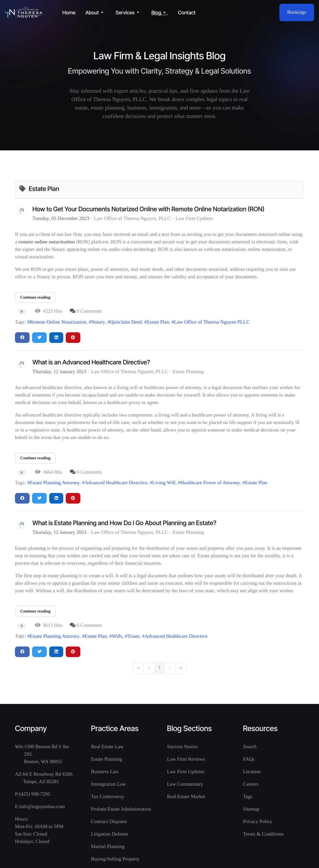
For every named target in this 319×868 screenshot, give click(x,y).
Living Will (164, 483)
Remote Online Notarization (58, 322)
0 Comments (89, 311)
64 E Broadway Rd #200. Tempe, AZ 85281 (48, 778)
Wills (117, 636)
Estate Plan (158, 322)
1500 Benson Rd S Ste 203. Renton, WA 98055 (46, 754)
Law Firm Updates (194, 219)
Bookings (297, 12)
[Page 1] (160, 668)
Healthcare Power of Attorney (210, 483)
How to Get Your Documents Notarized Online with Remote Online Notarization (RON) (148, 209)
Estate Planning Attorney (55, 483)
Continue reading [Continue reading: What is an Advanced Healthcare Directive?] (35, 458)
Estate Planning (188, 372)
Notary (98, 322)
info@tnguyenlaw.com (42, 807)
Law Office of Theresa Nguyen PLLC (212, 322)
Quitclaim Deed (126, 322)
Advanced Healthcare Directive (116, 483)
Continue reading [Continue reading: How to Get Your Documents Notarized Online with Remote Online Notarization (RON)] (35, 297)
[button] (95, 12)
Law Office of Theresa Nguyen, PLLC (132, 219)
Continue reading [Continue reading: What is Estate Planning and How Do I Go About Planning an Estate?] (35, 611)
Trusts (133, 636)
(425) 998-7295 (35, 794)
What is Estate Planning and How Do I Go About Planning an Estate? (124, 523)
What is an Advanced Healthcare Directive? (91, 362)
